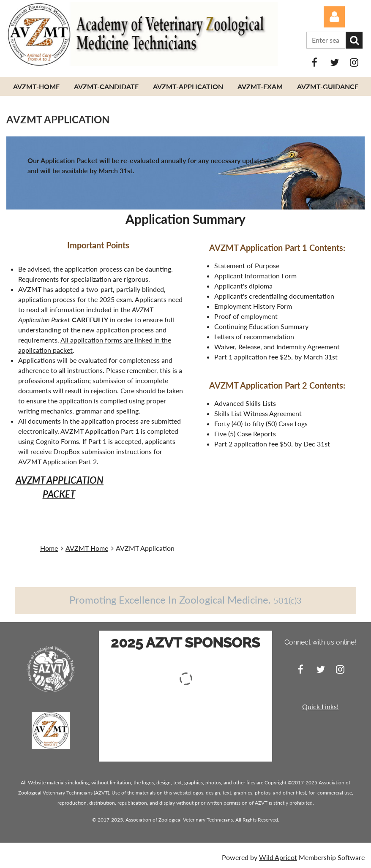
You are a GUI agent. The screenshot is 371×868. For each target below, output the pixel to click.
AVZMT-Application (188, 86)
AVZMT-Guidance (328, 86)
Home (49, 548)
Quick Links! (320, 706)
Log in (334, 17)
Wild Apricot (278, 857)
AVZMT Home (87, 548)
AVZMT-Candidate (106, 86)
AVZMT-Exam (260, 86)
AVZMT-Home (36, 86)
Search (354, 40)
